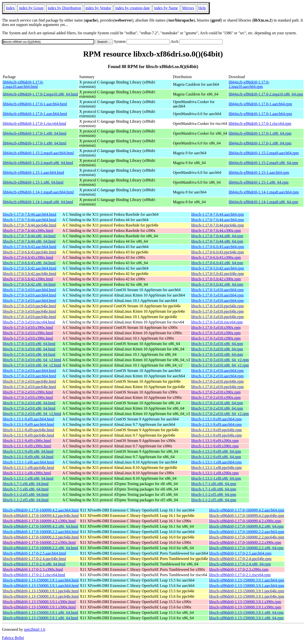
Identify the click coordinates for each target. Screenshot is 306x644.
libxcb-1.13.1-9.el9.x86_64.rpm (216, 451)
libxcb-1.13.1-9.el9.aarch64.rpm (216, 419)
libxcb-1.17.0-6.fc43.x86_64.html (29, 263)
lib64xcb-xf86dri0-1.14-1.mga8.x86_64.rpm (263, 202)
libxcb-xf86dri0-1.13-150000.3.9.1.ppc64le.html (41, 591)
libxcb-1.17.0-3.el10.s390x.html (28, 328)
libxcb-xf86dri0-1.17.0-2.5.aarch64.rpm (240, 553)
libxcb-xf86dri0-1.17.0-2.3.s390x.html (33, 569)
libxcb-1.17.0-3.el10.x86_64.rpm (217, 344)
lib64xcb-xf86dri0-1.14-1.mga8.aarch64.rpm (264, 192)
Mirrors (188, 8)
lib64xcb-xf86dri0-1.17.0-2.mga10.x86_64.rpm (266, 94)
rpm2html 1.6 (35, 629)
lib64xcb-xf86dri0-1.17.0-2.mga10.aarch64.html (23, 84)
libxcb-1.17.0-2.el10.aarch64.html (29, 371)
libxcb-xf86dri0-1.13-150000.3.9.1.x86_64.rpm (246, 613)
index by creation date (133, 8)
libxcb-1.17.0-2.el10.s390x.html (28, 392)
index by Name (166, 8)
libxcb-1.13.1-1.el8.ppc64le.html (28, 468)
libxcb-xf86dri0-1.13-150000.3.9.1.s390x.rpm (245, 602)
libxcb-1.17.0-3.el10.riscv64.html (29, 322)
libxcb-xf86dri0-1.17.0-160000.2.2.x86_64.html (40, 548)
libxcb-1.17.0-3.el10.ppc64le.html (29, 306)
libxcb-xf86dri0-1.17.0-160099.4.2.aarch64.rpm (246, 510)
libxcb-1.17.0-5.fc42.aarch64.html (29, 268)
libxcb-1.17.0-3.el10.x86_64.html (29, 344)
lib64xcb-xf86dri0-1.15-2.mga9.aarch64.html (38, 153)
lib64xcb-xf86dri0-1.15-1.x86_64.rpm (258, 182)
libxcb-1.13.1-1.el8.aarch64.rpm (216, 462)
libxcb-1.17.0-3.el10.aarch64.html (29, 290)
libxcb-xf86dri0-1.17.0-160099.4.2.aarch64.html (41, 510)
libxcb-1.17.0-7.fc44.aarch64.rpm (217, 214)
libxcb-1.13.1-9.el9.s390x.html (27, 441)
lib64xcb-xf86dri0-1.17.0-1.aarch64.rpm (260, 104)
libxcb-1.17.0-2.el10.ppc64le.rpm (217, 381)
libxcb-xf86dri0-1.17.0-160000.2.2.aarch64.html (41, 532)
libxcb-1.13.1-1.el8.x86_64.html (28, 478)
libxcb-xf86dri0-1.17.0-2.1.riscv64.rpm (240, 575)
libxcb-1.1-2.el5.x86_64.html (26, 495)
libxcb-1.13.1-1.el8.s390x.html (27, 473)
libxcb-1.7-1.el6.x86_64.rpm (214, 484)
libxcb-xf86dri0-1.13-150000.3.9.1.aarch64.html (41, 580)
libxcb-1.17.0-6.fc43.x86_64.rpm (217, 263)
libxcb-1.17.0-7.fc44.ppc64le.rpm (217, 225)
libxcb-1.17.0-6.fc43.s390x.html (28, 257)
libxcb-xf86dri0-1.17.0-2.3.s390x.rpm (239, 569)
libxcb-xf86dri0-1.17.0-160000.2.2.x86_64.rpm (246, 548)
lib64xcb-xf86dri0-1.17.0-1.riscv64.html (34, 124)
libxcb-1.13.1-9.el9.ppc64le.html (28, 430)
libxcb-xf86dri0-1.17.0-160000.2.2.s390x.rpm (245, 543)
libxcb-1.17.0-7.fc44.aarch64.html (29, 214)
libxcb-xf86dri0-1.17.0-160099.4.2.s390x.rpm (245, 521)
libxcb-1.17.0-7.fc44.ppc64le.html (29, 225)
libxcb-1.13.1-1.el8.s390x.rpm (215, 473)
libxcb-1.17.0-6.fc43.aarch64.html (29, 247)
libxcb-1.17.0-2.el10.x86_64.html (29, 403)
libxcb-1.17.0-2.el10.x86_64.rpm (217, 403)
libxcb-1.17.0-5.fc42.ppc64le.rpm (217, 274)
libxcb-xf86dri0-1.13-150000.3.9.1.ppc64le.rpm (247, 591)
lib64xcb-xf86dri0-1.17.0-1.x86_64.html (34, 133)
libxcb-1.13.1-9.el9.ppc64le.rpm (216, 430)
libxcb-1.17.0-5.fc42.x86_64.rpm (217, 284)
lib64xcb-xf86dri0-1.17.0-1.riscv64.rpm (260, 124)
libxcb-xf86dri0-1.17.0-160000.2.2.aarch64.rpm (246, 532)
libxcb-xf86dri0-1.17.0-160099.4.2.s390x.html (39, 521)
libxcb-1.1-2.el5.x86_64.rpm (214, 495)
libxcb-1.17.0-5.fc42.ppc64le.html (29, 274)
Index (10, 8)
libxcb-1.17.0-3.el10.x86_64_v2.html (32, 360)
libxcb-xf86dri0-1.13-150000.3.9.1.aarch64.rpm (246, 580)
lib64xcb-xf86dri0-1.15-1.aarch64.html (33, 173)
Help (202, 8)
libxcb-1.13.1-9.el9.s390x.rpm (215, 441)
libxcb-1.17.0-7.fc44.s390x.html (28, 231)
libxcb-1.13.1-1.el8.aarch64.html (28, 462)
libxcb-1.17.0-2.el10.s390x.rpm (216, 392)
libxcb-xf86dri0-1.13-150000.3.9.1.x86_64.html (40, 613)
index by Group (31, 8)
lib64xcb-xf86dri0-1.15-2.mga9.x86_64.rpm (263, 163)
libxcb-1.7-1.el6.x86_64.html (26, 484)
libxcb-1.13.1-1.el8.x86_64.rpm (216, 478)
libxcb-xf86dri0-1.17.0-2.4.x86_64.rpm (240, 564)
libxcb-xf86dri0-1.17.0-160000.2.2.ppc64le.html (41, 537)
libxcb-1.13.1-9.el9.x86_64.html (28, 451)
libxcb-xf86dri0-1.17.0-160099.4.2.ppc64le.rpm (247, 516)
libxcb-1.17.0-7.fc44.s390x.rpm (216, 231)
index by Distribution (64, 8)
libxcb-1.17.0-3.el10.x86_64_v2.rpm (220, 360)
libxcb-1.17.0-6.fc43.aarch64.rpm (217, 247)
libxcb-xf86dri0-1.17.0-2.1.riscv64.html (34, 575)
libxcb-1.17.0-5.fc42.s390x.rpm (216, 279)
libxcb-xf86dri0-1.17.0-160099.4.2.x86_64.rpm (246, 526)
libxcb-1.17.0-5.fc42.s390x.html (28, 279)
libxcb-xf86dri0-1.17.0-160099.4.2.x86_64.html (40, 526)
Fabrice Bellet (13, 638)
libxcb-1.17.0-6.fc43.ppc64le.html (29, 252)
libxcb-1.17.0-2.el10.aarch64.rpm (217, 371)
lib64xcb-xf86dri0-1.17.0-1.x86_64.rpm (260, 133)
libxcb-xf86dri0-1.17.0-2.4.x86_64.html (34, 564)
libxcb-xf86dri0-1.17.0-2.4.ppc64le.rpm (240, 559)
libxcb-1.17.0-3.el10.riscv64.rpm (217, 322)
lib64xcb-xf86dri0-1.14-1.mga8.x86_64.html (38, 202)
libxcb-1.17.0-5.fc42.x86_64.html (29, 284)
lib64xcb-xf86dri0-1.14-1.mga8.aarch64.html (38, 192)
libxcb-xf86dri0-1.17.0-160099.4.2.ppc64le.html (41, 516)
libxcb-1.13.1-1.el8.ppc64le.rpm (216, 468)
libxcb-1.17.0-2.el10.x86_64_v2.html (32, 414)
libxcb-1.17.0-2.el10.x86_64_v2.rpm (220, 414)
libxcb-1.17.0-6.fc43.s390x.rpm (216, 257)
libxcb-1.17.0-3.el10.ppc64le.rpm (217, 306)
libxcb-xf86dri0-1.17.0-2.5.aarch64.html (34, 553)
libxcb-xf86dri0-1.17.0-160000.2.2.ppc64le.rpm (247, 537)
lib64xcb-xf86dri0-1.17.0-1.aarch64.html (35, 104)
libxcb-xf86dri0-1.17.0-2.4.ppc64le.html (34, 559)
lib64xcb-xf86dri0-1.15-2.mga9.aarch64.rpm (264, 153)
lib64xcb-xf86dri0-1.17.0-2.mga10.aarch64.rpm (249, 84)
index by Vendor (98, 8)
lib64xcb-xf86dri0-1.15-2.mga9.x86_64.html (38, 163)
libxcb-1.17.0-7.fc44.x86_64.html (29, 236)
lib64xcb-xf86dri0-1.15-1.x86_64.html (33, 182)
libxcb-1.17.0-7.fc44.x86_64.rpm (217, 236)
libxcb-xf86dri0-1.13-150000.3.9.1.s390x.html (39, 602)
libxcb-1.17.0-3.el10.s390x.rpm (216, 328)
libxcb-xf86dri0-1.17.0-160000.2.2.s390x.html (39, 543)
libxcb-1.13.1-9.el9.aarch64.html (28, 419)
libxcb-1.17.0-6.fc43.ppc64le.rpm (217, 252)
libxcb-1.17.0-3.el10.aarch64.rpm (217, 290)
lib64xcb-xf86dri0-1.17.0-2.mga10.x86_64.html (40, 94)
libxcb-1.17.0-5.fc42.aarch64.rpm (217, 268)
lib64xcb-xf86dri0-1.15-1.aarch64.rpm (259, 173)
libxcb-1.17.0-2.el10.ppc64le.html (29, 381)
